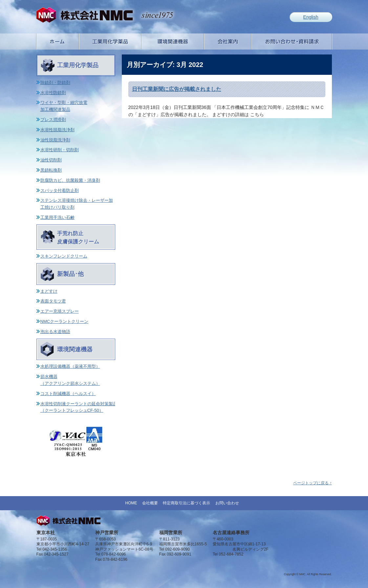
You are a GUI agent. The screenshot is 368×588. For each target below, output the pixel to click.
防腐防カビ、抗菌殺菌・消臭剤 (70, 180)
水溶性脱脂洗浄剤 (57, 130)
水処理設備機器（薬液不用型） (70, 366)
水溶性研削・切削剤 (60, 150)
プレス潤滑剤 (53, 120)
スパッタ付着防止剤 (60, 190)
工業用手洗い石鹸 (57, 217)
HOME (131, 503)
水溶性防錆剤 (53, 93)
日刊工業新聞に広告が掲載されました (177, 89)
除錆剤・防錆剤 (55, 83)
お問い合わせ (227, 503)
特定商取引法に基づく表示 (186, 503)
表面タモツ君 (53, 301)
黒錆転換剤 (51, 170)
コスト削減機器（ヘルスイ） (68, 394)
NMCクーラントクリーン (65, 321)
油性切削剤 (51, 160)
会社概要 (150, 503)
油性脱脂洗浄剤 (55, 140)
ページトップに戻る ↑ (312, 483)
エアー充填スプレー (60, 311)
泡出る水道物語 (55, 332)
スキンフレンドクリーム (64, 256)
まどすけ (49, 291)
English (311, 17)
